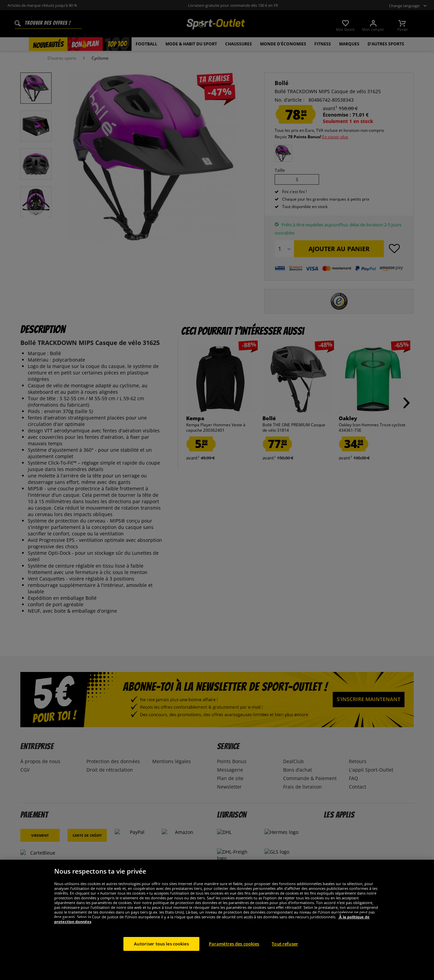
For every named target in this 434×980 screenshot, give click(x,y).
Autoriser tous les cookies (161, 956)
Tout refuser (285, 956)
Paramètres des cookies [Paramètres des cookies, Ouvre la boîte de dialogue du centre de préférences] (234, 956)
